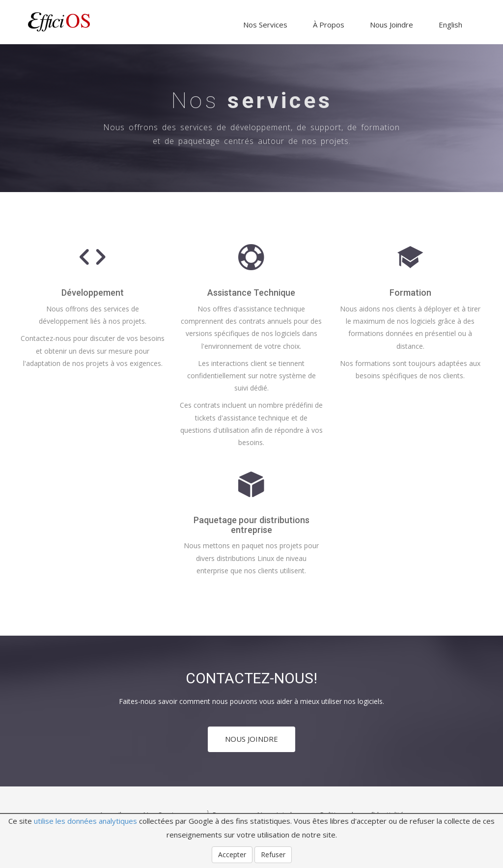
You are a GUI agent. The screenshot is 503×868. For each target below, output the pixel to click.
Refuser (273, 854)
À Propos (329, 25)
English (450, 25)
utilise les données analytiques (85, 821)
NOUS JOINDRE (251, 739)
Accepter (232, 854)
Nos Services (265, 25)
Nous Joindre (391, 25)
